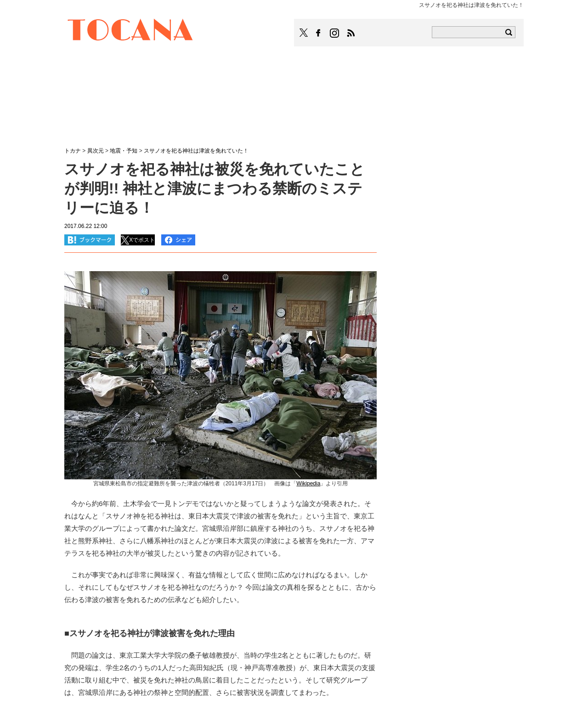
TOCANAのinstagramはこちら (335, 33)
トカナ (73, 151)
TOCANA (130, 31)
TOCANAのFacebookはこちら (318, 33)
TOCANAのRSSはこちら (351, 33)
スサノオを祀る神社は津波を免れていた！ (196, 151)
